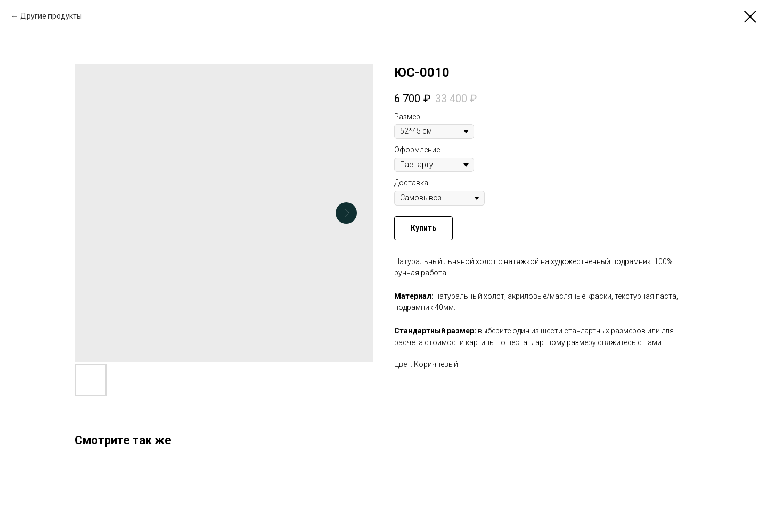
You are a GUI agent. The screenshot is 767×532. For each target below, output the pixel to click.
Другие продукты (51, 16)
